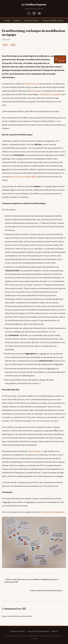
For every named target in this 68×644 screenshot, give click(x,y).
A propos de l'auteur (31, 21)
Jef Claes (43, 94)
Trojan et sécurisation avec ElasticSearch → (47, 591)
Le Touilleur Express (34, 4)
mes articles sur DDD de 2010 (23, 177)
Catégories (17, 21)
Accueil (7, 21)
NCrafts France (31, 84)
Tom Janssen (55, 94)
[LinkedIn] (34, 13)
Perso (5, 45)
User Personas (34, 451)
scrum (13, 45)
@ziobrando (34, 91)
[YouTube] (39, 13)
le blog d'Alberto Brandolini (53, 512)
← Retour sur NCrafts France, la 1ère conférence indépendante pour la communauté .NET (31, 581)
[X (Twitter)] (29, 13)
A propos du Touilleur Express (53, 21)
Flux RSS (55, 631)
